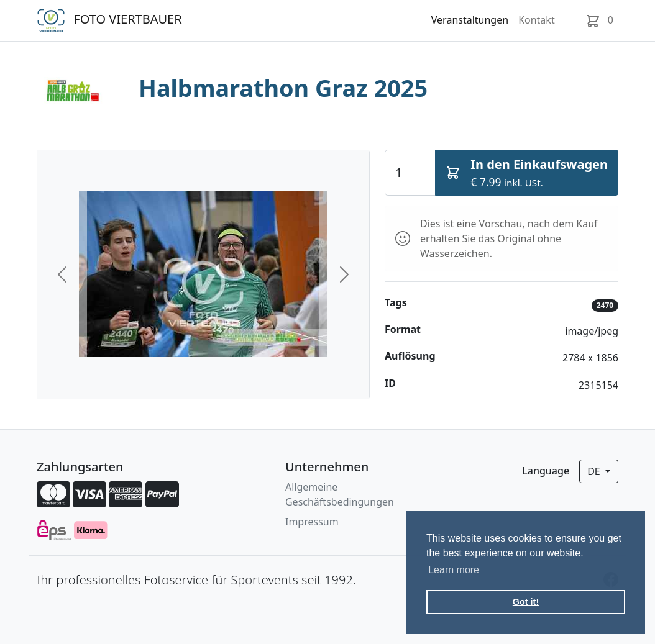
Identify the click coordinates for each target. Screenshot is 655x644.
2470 (605, 305)
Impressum (312, 522)
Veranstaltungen (470, 20)
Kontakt (537, 20)
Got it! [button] (526, 602)
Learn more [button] (454, 570)
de (595, 471)
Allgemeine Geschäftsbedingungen (340, 494)
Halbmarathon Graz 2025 (283, 88)
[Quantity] (410, 173)
